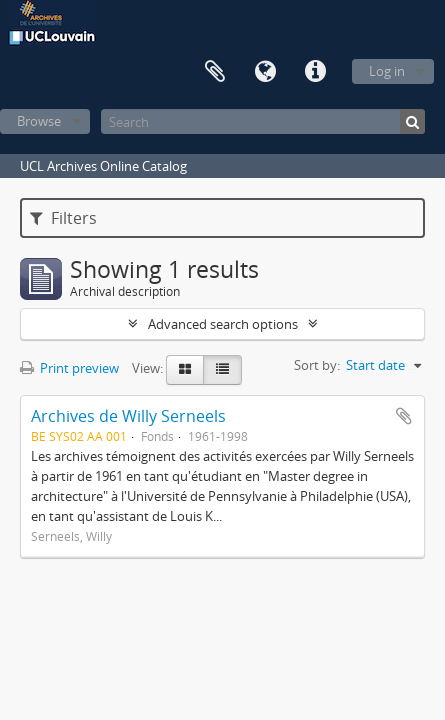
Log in (387, 71)
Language (265, 72)
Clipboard (215, 72)
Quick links (315, 72)
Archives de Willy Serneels (128, 416)
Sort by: (317, 365)
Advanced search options (223, 324)
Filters (63, 218)
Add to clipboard (404, 416)
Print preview (69, 368)
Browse (39, 121)
